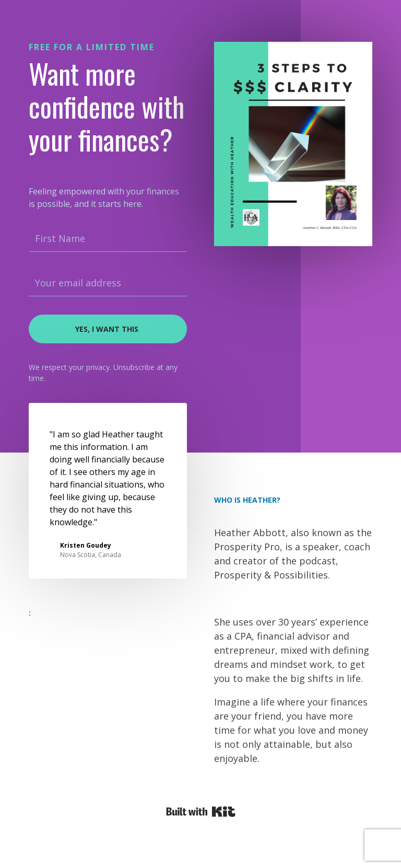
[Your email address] (108, 283)
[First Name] (108, 239)
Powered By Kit (201, 812)
